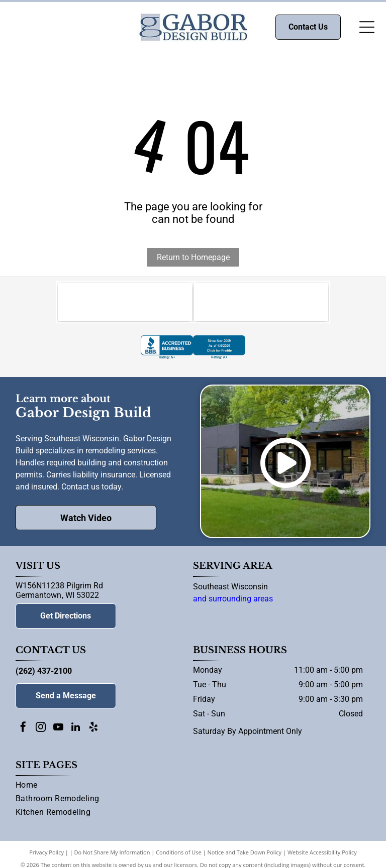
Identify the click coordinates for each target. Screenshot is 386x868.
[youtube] (58, 730)
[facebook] (23, 730)
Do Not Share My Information (112, 854)
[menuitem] (193, 788)
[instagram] (41, 730)
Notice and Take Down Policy (245, 854)
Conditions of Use (179, 854)
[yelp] (93, 730)
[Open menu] (367, 27)
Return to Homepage (193, 257)
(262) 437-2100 (44, 672)
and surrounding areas (233, 600)
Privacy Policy (46, 854)
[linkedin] (76, 730)
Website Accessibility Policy (322, 854)
